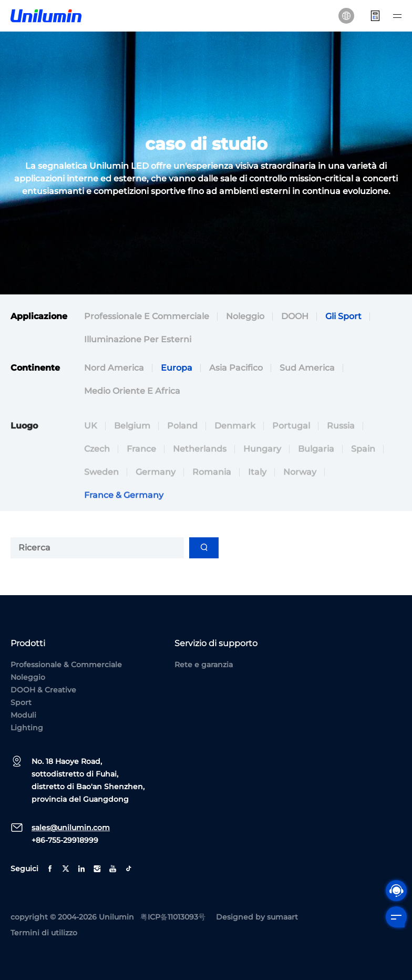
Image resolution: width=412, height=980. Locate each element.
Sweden (101, 492)
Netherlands (200, 469)
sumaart (282, 917)
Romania (212, 492)
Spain (363, 469)
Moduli (23, 715)
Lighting (27, 728)
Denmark (235, 446)
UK (91, 446)
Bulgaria (316, 469)
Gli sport (343, 316)
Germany (156, 492)
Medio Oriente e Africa (132, 391)
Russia (341, 446)
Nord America (114, 368)
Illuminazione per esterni (138, 339)
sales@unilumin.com (71, 828)
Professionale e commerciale (147, 316)
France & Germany (124, 515)
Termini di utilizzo (44, 933)
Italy (257, 492)
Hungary (262, 469)
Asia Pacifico (236, 368)
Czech (97, 469)
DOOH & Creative (43, 690)
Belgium (132, 446)
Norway (300, 492)
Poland (182, 446)
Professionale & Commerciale (66, 665)
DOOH (295, 316)
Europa (177, 368)
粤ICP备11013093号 (173, 917)
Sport (21, 702)
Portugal (291, 446)
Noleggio (245, 316)
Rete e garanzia (204, 665)
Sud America (307, 368)
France (141, 469)
